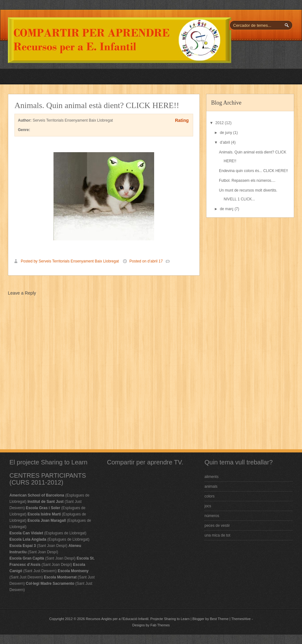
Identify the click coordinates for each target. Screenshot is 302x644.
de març (227, 209)
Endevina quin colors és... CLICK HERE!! (253, 171)
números (212, 516)
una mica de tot (217, 535)
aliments (212, 477)
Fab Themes (160, 625)
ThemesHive (241, 619)
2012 (220, 123)
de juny (226, 133)
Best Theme (219, 619)
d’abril (225, 142)
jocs (208, 506)
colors (210, 496)
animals (211, 486)
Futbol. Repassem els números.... (247, 181)
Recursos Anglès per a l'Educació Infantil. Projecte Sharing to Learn (138, 619)
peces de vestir (217, 526)
